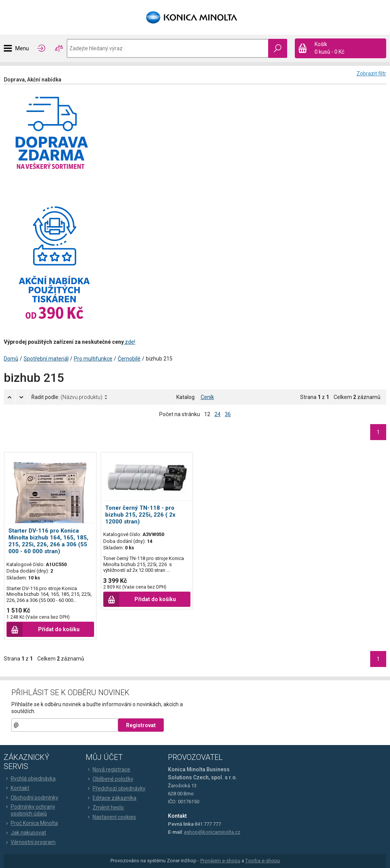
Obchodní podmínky (31, 798)
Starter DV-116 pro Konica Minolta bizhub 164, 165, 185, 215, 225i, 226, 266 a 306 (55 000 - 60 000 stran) (48, 541)
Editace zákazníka (111, 798)
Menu (22, 48)
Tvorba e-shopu (263, 861)
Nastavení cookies (111, 817)
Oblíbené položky (109, 779)
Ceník (207, 397)
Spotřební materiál (46, 359)
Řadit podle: (67, 397)
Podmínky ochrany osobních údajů (30, 810)
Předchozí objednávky (116, 788)
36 (228, 414)
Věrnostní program (30, 842)
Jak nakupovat (25, 833)
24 (217, 414)
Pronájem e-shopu (220, 861)
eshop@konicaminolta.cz (212, 832)
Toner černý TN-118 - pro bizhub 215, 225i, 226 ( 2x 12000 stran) (140, 515)
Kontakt (17, 788)
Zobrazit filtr (371, 73)
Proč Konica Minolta (31, 823)
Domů (11, 359)
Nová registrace (108, 769)
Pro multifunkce (93, 359)
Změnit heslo (105, 807)
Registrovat (141, 725)
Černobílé (129, 359)
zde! (129, 342)
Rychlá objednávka (30, 779)
